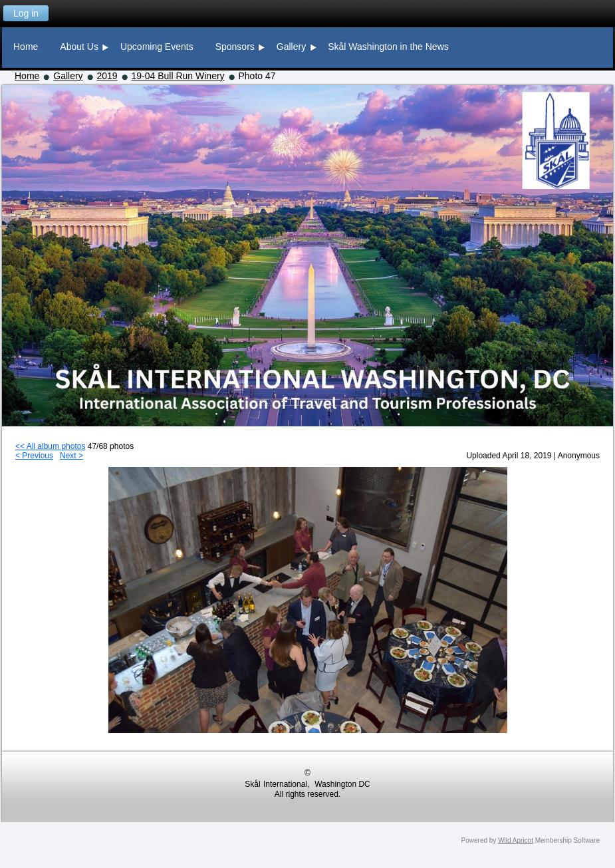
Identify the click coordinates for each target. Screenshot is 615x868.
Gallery (68, 76)
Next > (71, 456)
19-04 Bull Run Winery (178, 76)
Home (27, 76)
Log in (26, 13)
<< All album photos (50, 446)
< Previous (34, 456)
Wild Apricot (516, 840)
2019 (107, 76)
